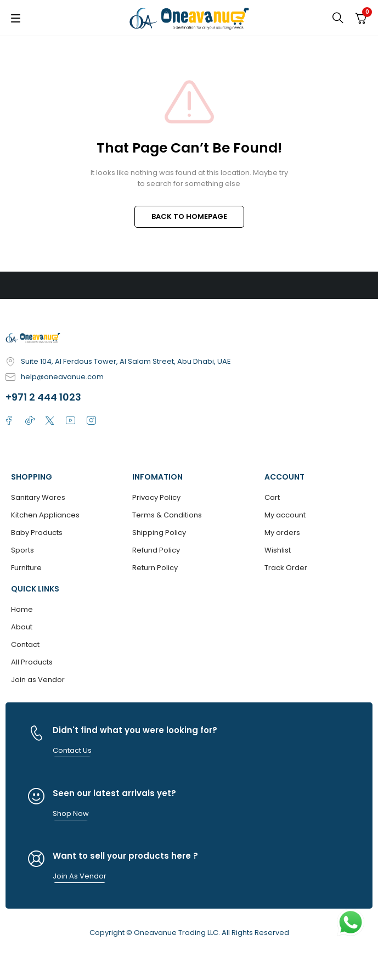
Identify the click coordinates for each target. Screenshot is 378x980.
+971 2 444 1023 (43, 397)
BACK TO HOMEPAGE (189, 216)
